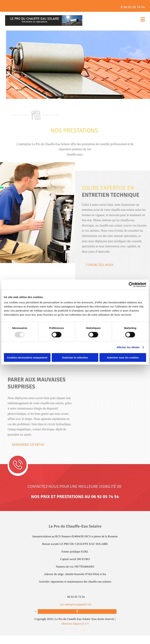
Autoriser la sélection (75, 358)
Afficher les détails (128, 347)
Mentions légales (71, 624)
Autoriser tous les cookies (123, 358)
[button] (100, 265)
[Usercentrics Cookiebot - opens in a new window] (131, 285)
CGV (86, 624)
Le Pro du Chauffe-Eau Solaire (75, 526)
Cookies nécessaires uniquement (27, 358)
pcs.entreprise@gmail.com (76, 604)
